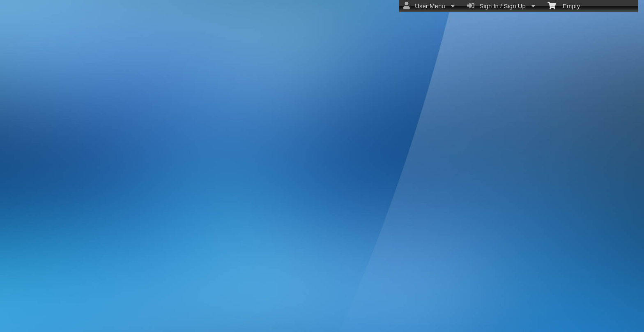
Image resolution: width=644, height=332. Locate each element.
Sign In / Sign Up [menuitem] (501, 6)
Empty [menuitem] (564, 5)
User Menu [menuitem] (429, 6)
